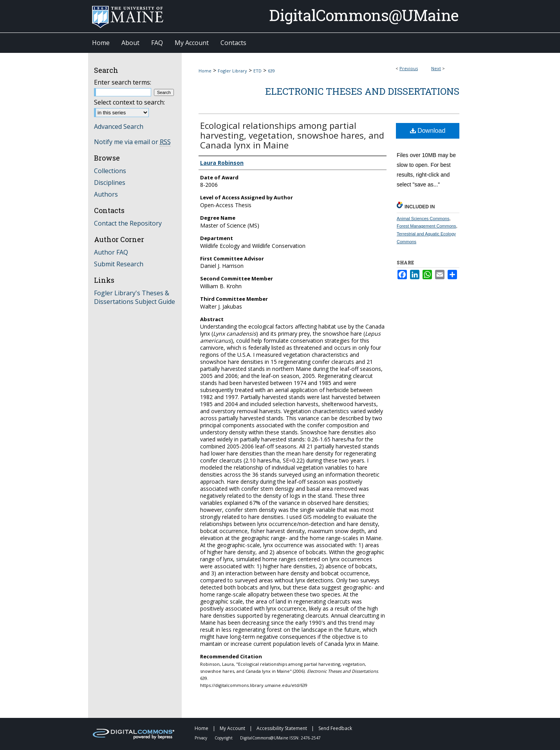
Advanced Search (119, 127)
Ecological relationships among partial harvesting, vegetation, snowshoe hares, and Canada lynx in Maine (292, 135)
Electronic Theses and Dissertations (362, 91)
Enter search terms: (123, 82)
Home (205, 71)
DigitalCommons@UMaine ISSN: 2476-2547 (280, 738)
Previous (409, 68)
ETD (257, 71)
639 (271, 71)
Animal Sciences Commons (423, 219)
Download (428, 131)
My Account (233, 728)
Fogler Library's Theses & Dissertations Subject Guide (135, 297)
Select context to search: (129, 102)
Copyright (224, 738)
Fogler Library (232, 71)
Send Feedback (335, 728)
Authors (106, 194)
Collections (110, 171)
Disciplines (110, 183)
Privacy (201, 738)
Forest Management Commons (426, 226)
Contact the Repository (128, 223)
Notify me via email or (132, 142)
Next (436, 68)
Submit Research (119, 264)
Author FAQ (111, 252)
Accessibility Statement (282, 728)
